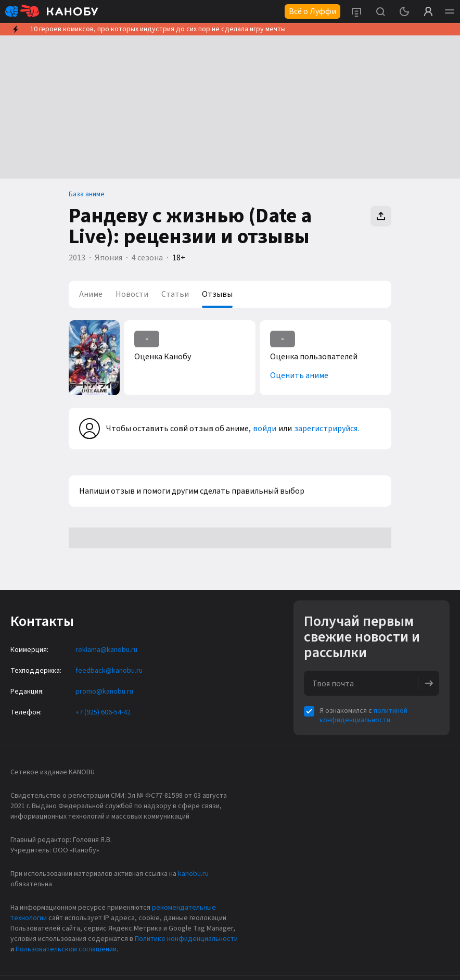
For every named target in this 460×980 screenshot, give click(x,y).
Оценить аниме (299, 375)
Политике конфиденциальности (186, 939)
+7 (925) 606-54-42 (103, 712)
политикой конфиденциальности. (363, 715)
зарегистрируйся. (327, 429)
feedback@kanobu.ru (109, 671)
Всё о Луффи (312, 11)
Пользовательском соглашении (66, 949)
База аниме (87, 194)
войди (265, 429)
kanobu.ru (193, 874)
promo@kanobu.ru (104, 692)
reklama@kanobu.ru (106, 650)
